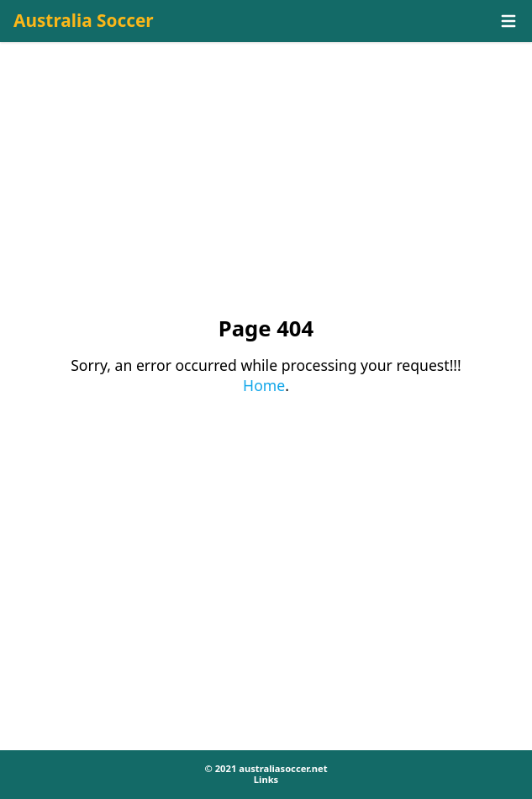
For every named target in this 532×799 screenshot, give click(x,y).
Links (266, 779)
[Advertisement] (266, 194)
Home (264, 385)
